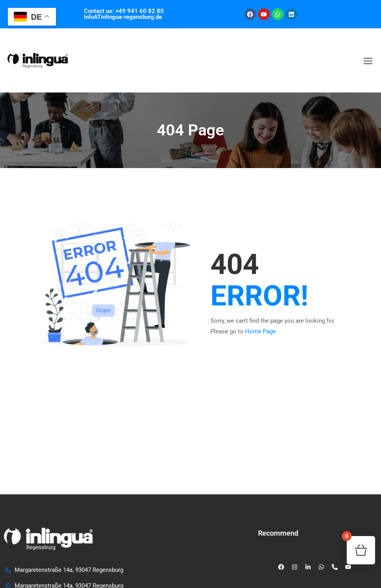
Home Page (260, 331)
